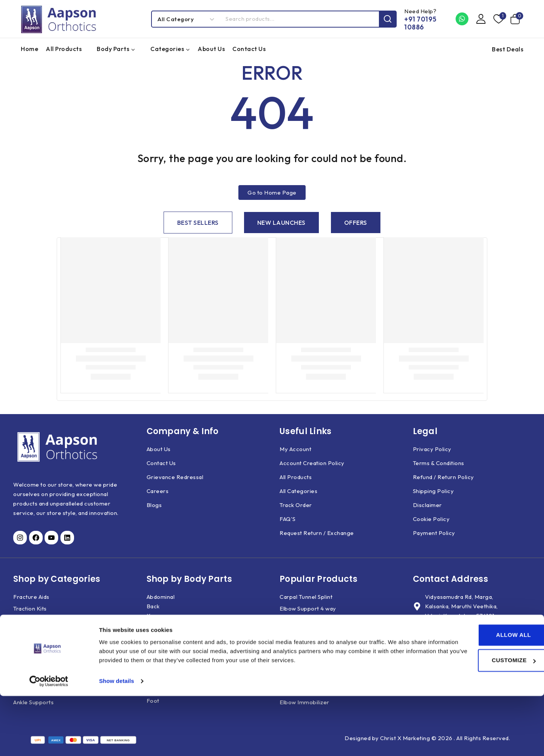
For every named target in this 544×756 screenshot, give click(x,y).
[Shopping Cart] (517, 19)
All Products (64, 49)
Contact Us (249, 49)
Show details (117, 741)
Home (29, 49)
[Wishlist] (498, 19)
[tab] (198, 223)
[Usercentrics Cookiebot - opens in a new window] (49, 741)
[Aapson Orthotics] (59, 19)
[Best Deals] (506, 49)
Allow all (481, 695)
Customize (481, 720)
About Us (211, 49)
